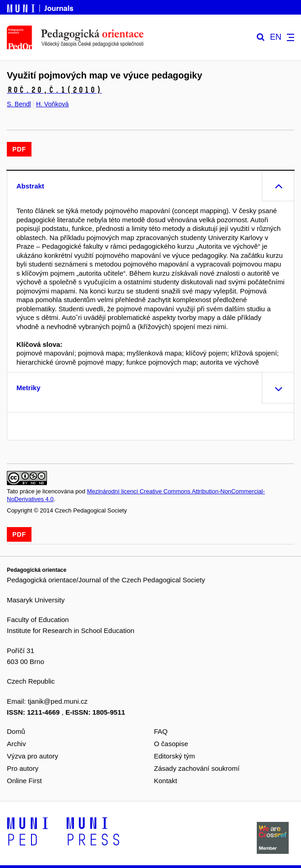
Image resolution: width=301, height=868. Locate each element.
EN (276, 37)
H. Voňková (52, 104)
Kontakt (166, 781)
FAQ (161, 731)
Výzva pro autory (33, 756)
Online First (24, 781)
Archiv (16, 744)
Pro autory (23, 768)
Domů (16, 731)
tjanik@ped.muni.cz (58, 701)
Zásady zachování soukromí (197, 768)
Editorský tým (175, 756)
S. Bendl (19, 104)
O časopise (171, 744)
